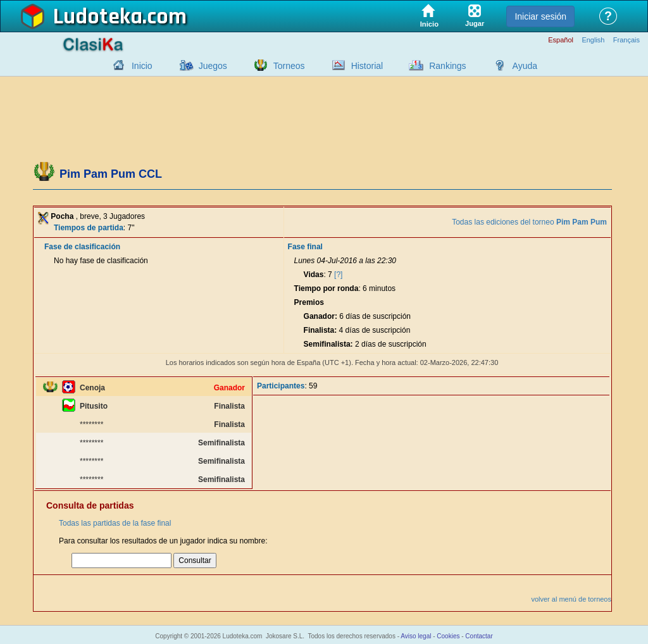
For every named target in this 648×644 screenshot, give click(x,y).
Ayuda (525, 66)
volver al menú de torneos (571, 599)
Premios (309, 302)
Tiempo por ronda (327, 288)
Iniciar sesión (540, 16)
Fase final (305, 247)
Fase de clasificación (82, 247)
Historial (367, 66)
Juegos (213, 66)
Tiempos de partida (89, 228)
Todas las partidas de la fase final (115, 523)
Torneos (289, 66)
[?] (338, 275)
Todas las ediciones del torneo (529, 222)
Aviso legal (416, 636)
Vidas (314, 275)
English (593, 40)
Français (626, 40)
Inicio (142, 66)
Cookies (448, 636)
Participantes (281, 386)
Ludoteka (98, 17)
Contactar (479, 636)
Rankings (447, 66)
